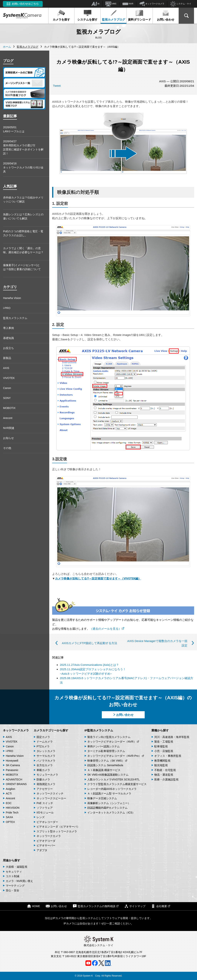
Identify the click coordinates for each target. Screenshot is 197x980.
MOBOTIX (9, 408)
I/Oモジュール (45, 813)
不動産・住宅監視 (165, 770)
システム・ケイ (181, 4)
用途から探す (12, 860)
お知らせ (8, 438)
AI (95, 4)
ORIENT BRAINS (16, 784)
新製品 (7, 358)
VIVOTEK (9, 378)
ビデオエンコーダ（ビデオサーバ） (58, 827)
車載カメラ (43, 770)
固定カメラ (43, 737)
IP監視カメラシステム (99, 730)
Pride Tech (12, 813)
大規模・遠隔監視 (17, 867)
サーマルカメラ (46, 756)
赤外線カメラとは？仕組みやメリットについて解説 (23, 199)
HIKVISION (13, 808)
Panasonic (12, 770)
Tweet (57, 86)
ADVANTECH (14, 779)
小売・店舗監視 (164, 751)
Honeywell (12, 761)
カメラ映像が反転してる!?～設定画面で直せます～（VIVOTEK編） (98, 579)
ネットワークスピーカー (51, 798)
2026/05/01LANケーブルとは (14, 129)
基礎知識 (8, 338)
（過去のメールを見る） (107, 629)
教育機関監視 (162, 761)
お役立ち (8, 348)
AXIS (6, 368)
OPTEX (10, 822)
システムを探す (87, 15)
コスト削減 (13, 876)
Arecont (8, 418)
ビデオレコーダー (47, 822)
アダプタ (42, 850)
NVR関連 (9, 428)
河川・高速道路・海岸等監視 (172, 737)
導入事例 (8, 328)
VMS (111, 4)
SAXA (9, 817)
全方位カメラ (45, 765)
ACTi (9, 793)
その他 (7, 448)
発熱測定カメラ (46, 784)
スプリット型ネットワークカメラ (57, 831)
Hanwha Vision (12, 298)
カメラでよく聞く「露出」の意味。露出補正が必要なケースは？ (23, 250)
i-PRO (7, 308)
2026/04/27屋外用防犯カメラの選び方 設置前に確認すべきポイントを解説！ (23, 147)
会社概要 (161, 906)
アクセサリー (45, 789)
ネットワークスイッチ (50, 793)
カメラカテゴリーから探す (51, 730)
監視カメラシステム (15, 318)
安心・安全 (13, 890)
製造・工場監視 (164, 742)
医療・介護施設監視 (166, 779)
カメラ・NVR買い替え (19, 881)
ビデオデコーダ (46, 841)
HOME (33, 906)
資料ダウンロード (139, 15)
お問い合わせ (166, 15)
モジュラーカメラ (47, 775)
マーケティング (15, 886)
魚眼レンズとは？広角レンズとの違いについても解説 (23, 216)
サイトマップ (135, 906)
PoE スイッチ (45, 803)
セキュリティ (14, 872)
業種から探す (160, 730)
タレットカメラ (46, 751)
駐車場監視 (161, 746)
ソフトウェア (45, 808)
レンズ (41, 817)
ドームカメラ (45, 742)
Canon (7, 388)
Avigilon (10, 789)
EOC (9, 803)
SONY (7, 398)
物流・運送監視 (164, 775)
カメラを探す (61, 15)
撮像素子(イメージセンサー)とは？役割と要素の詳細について (22, 267)
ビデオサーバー (46, 845)
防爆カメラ (43, 779)
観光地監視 (161, 765)
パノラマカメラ (46, 761)
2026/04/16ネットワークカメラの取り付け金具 (23, 167)
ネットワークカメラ (152, 4)
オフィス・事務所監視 (168, 756)
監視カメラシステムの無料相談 (96, 906)
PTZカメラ (43, 746)
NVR (128, 4)
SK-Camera (13, 765)
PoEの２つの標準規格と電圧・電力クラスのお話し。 (23, 233)
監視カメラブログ (114, 15)
